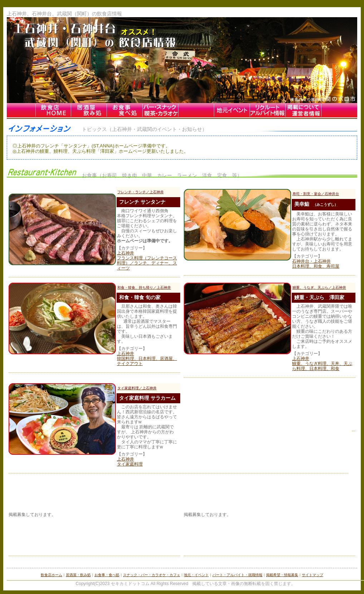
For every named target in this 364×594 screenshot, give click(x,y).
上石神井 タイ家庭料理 (130, 462)
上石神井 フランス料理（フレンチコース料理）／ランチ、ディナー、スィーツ (147, 261)
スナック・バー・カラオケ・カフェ (152, 575)
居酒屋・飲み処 (78, 575)
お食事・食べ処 (107, 575)
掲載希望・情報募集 (282, 575)
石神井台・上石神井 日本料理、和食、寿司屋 (316, 264)
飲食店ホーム (51, 575)
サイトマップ (313, 575)
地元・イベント (196, 575)
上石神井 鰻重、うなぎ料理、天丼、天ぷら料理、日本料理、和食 (322, 364)
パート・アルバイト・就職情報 (237, 575)
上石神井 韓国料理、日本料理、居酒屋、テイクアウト (147, 359)
